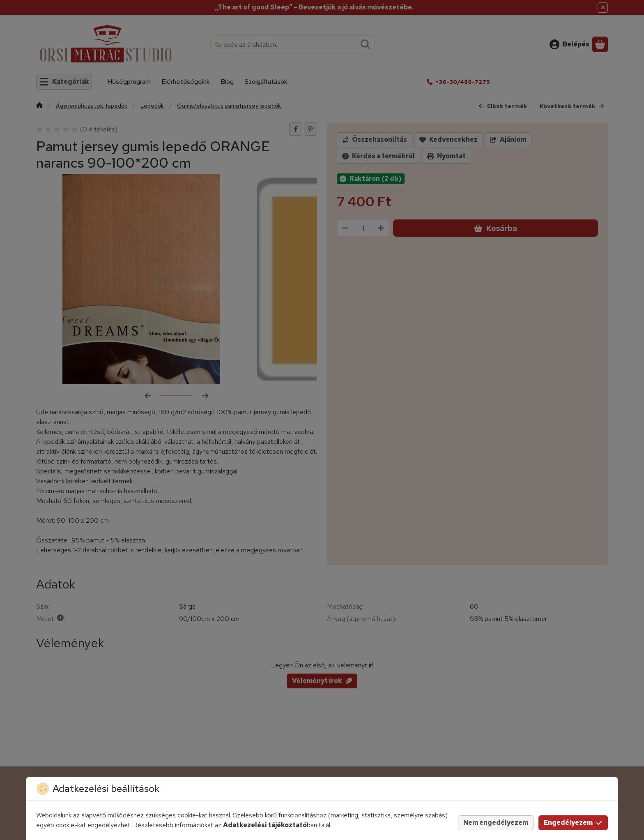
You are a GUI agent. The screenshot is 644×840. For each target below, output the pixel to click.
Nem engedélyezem (496, 823)
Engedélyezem (573, 823)
